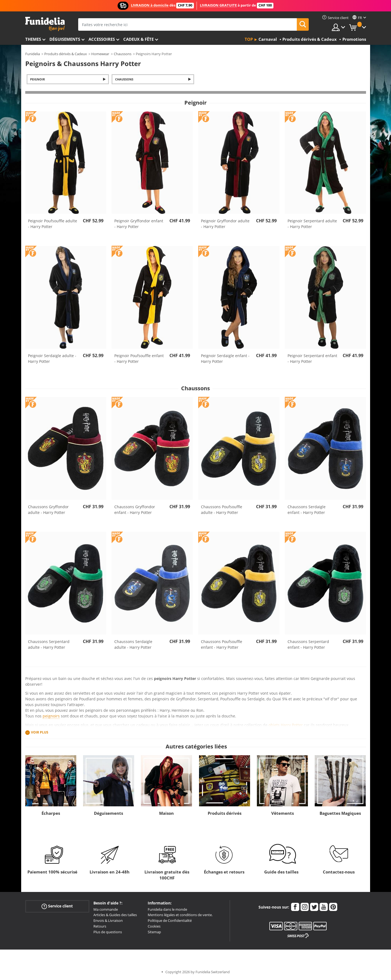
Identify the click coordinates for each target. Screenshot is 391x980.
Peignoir (37, 79)
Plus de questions (108, 932)
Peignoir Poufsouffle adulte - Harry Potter (53, 224)
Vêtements (283, 813)
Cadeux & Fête (138, 39)
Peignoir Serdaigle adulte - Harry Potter (52, 358)
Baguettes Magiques (340, 813)
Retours (100, 926)
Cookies (154, 926)
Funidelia (33, 54)
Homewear (100, 54)
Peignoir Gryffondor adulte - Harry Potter (225, 224)
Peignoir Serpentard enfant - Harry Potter (312, 358)
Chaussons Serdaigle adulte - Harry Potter (133, 644)
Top (249, 39)
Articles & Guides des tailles (115, 915)
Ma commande (106, 909)
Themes (33, 39)
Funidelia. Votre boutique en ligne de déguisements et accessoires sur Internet (45, 24)
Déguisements (65, 39)
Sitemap (154, 932)
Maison (166, 813)
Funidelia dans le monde (167, 909)
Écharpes (51, 813)
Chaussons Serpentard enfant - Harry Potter (308, 644)
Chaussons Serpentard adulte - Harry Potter (49, 644)
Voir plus (40, 732)
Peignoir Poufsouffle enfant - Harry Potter (139, 358)
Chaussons (123, 54)
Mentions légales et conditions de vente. (180, 915)
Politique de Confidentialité (170, 920)
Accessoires (102, 39)
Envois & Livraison (108, 920)
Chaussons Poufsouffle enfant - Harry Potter (222, 644)
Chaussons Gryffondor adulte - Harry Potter (48, 510)
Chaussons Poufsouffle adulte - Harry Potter (222, 510)
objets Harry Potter (286, 725)
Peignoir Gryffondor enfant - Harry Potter (139, 224)
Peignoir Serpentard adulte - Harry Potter (312, 224)
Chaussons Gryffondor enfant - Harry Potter (135, 510)
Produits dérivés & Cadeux (66, 54)
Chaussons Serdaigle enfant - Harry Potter (307, 510)
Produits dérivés (225, 813)
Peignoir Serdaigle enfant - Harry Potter (225, 358)
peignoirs (51, 716)
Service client (57, 906)
